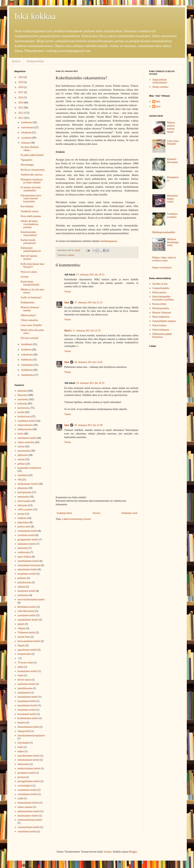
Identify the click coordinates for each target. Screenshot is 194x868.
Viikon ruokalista (29, 320)
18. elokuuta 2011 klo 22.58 (88, 425)
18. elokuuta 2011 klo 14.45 (88, 362)
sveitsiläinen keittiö (27, 794)
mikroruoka (23, 764)
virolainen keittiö (26, 535)
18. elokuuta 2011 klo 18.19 (90, 383)
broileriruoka (24, 417)
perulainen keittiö (26, 773)
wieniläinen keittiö (27, 832)
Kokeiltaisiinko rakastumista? (29, 234)
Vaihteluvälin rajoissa (32, 175)
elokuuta (26, 143)
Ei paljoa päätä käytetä (32, 155)
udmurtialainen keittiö (29, 811)
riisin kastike (24, 501)
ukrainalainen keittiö (28, 816)
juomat (21, 514)
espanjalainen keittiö (28, 620)
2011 (21, 118)
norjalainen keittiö (27, 574)
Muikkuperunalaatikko (164, 232)
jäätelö (21, 624)
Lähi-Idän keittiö (26, 611)
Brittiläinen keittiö (27, 607)
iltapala (21, 645)
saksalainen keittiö (27, 438)
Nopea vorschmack (162, 268)
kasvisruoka (24, 408)
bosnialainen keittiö (27, 671)
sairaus (71, 255)
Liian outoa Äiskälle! (31, 325)
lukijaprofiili (24, 731)
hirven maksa (24, 680)
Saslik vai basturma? (31, 297)
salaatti (21, 459)
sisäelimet (23, 475)
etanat (21, 675)
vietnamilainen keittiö (29, 827)
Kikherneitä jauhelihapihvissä (31, 249)
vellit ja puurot (25, 509)
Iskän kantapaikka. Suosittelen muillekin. (163, 298)
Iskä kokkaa (35, 16)
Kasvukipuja (27, 206)
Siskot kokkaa (159, 325)
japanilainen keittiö (27, 650)
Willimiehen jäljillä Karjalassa (162, 336)
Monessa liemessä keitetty (30, 309)
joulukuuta (27, 122)
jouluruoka (23, 595)
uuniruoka (23, 399)
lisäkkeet (22, 518)
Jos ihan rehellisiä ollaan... (30, 149)
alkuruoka (23, 505)
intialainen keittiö (26, 591)
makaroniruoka (25, 425)
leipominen (23, 522)
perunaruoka (24, 451)
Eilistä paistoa (159, 292)
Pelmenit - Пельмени (172, 161)
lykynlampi (23, 743)
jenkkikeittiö (24, 693)
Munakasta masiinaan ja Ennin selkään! (32, 181)
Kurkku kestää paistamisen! (28, 242)
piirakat (21, 777)
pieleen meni (24, 527)
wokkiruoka (24, 552)
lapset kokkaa (25, 557)
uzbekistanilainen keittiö (30, 820)
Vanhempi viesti (129, 513)
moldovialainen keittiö (29, 768)
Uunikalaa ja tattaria (172, 215)
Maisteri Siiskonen (162, 313)
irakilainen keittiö (26, 684)
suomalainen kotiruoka (29, 565)
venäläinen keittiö (27, 421)
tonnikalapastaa (108, 241)
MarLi (68, 331)
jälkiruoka (23, 455)
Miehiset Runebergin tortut (173, 242)
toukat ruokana (25, 807)
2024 (21, 77)
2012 (21, 113)
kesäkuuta (26, 350)
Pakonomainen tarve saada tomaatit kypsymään (31, 199)
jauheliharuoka (25, 688)
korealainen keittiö (27, 714)
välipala (22, 628)
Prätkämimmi (27, 303)
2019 (21, 82)
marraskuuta (28, 127)
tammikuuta (27, 375)
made (20, 747)
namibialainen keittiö (28, 561)
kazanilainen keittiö (27, 705)
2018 (21, 87)
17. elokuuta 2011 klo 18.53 (90, 275)
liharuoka (22, 395)
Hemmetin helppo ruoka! (172, 199)
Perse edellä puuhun (31, 216)
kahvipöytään (24, 492)
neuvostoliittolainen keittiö (31, 600)
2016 (21, 98)
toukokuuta (27, 355)
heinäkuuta (27, 344)
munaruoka (23, 497)
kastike (21, 412)
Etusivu (16, 61)
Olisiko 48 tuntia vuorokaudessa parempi (29, 224)
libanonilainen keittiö (28, 727)
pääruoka (22, 391)
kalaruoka (23, 404)
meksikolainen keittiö (28, 760)
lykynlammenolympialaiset (31, 736)
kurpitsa (22, 723)
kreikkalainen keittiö (28, 718)
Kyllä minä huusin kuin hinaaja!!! (33, 265)
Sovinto (25, 277)
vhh (19, 480)
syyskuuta (27, 138)
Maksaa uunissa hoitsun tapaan (171, 127)
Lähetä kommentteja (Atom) (76, 519)
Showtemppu (27, 165)
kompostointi (24, 654)
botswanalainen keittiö (29, 641)
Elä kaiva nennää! (30, 338)
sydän (21, 798)
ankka (21, 667)
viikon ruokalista (26, 442)
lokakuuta (26, 132)
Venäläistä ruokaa (30, 211)
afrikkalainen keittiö (28, 484)
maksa (21, 751)
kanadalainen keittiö (28, 697)
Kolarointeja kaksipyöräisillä (30, 283)
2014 (21, 103)
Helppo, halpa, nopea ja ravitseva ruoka (164, 259)
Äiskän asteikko (160, 87)
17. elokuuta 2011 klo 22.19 (87, 331)
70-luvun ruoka (25, 663)
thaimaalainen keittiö (28, 803)
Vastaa (68, 292)
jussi (158, 106)
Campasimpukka (161, 288)
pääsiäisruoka (24, 582)
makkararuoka (25, 429)
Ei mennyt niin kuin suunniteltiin (31, 189)
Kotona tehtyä (159, 304)
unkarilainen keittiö (27, 569)
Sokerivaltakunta (161, 330)
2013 (21, 108)
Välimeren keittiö (26, 632)
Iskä (67, 303)
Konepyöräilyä (35, 61)
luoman (108, 852)
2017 (21, 92)
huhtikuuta (27, 360)
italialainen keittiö (27, 544)
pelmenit (22, 578)
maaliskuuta (28, 365)
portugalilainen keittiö (29, 781)
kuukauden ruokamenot (29, 468)
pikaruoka (23, 488)
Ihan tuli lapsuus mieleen (29, 257)
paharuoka (23, 548)
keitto (20, 434)
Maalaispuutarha (161, 308)
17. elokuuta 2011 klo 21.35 (88, 303)
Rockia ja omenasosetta (33, 170)
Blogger (133, 852)
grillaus (21, 464)
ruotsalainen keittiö (27, 790)
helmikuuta (27, 370)
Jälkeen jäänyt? (28, 315)
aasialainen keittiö (27, 615)
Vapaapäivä (26, 160)
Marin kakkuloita (161, 317)
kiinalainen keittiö (27, 710)
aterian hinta (24, 637)
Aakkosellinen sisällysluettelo (160, 81)
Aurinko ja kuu (160, 284)
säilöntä (22, 587)
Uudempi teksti (64, 513)
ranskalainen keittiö (27, 531)
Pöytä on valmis (29, 272)
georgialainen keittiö (28, 540)
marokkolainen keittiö (29, 756)
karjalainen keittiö (27, 701)
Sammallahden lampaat (164, 321)
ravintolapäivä (25, 786)
